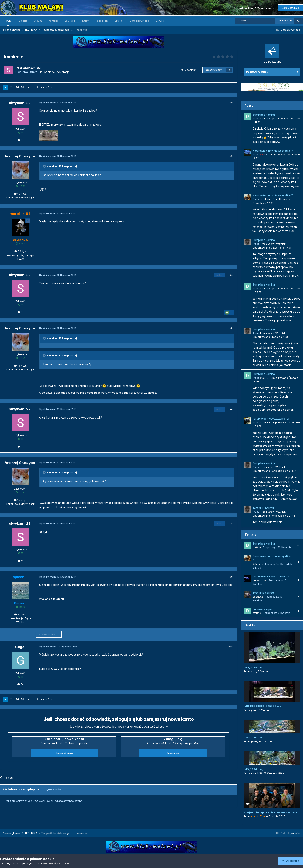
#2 (231, 156)
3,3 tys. (20, 614)
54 (21, 684)
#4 (231, 275)
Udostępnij (189, 70)
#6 (231, 409)
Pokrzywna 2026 (257, 72)
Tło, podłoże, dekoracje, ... (56, 72)
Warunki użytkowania (56, 863)
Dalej (20, 87)
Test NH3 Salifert (263, 508)
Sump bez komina (264, 115)
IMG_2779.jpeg (254, 667)
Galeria (23, 21)
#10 (231, 647)
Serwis (160, 21)
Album (38, 21)
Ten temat (283, 21)
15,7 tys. (21, 194)
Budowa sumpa (262, 609)
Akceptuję (290, 861)
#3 (231, 213)
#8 (231, 523)
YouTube (70, 21)
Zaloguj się (173, 753)
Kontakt (53, 21)
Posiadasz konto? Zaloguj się (254, 8)
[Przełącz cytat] (45, 166)
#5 (231, 328)
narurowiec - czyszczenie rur (271, 419)
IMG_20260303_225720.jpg (262, 706)
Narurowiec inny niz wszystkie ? (273, 151)
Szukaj (119, 21)
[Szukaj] (255, 21)
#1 (231, 103)
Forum (8, 22)
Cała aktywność (139, 21)
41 (20, 140)
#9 (231, 577)
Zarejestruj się (290, 8)
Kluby (85, 21)
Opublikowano (272, 248)
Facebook (102, 21)
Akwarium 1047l (254, 737)
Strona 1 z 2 (44, 87)
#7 (231, 462)
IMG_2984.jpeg (254, 769)
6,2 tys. (20, 251)
